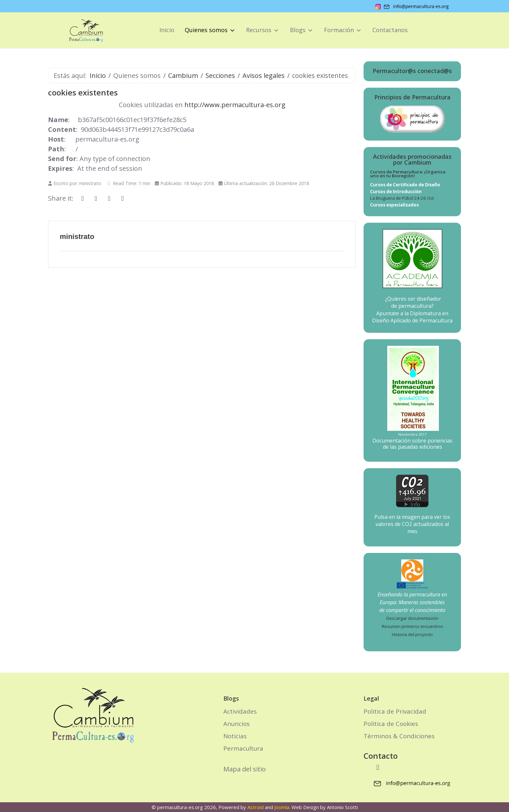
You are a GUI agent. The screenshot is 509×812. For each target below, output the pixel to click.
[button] (210, 30)
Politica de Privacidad (395, 711)
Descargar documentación (412, 618)
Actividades (240, 711)
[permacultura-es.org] (77, 30)
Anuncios (236, 724)
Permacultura (243, 748)
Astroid (255, 807)
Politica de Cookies (391, 724)
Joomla (282, 807)
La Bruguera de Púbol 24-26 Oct (402, 198)
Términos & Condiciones (399, 736)
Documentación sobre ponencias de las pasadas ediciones (412, 444)
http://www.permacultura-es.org (235, 105)
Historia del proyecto (412, 634)
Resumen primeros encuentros (412, 626)
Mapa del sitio (245, 769)
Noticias (235, 736)
